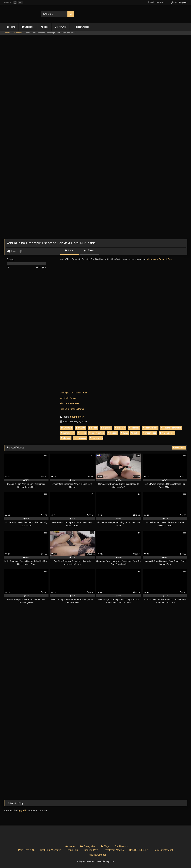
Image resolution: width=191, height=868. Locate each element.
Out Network (61, 27)
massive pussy (167, 433)
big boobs (106, 428)
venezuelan (80, 438)
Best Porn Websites (51, 850)
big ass (93, 428)
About (70, 250)
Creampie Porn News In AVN (73, 393)
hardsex (113, 433)
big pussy (120, 428)
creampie (134, 428)
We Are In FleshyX (69, 398)
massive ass (150, 433)
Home (12, 27)
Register (183, 2)
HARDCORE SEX (139, 850)
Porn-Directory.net (163, 850)
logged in (22, 811)
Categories (30, 27)
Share (89, 250)
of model (66, 438)
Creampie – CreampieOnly (160, 259)
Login (171, 2)
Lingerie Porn (91, 850)
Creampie (18, 33)
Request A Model (81, 27)
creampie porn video (171, 428)
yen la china (96, 438)
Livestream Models (114, 850)
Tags (46, 27)
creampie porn (150, 428)
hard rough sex (97, 433)
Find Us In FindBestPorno (72, 409)
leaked (135, 433)
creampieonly (77, 417)
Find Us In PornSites (70, 403)
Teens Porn (72, 850)
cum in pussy (68, 433)
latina (124, 433)
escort (82, 433)
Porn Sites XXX (26, 850)
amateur (80, 428)
